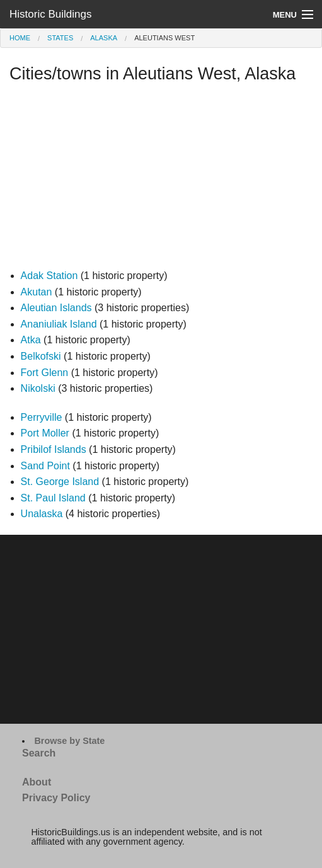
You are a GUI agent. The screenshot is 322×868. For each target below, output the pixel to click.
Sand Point (45, 466)
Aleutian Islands (56, 308)
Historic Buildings (50, 14)
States (60, 38)
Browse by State (69, 741)
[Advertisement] (161, 180)
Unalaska (42, 514)
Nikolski (38, 388)
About (37, 782)
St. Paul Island (53, 498)
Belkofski (41, 356)
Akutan (37, 292)
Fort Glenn (45, 373)
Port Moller (45, 433)
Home (20, 38)
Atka (31, 340)
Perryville (42, 417)
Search (39, 753)
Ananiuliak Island (59, 324)
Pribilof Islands (54, 449)
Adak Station (49, 276)
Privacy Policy (56, 798)
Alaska (104, 38)
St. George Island (60, 482)
